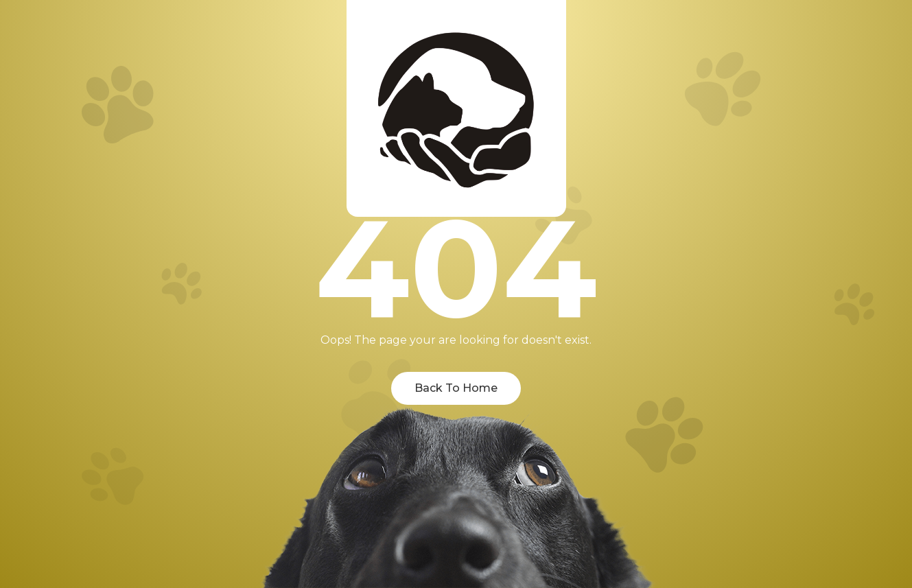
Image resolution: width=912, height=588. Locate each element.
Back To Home (456, 388)
